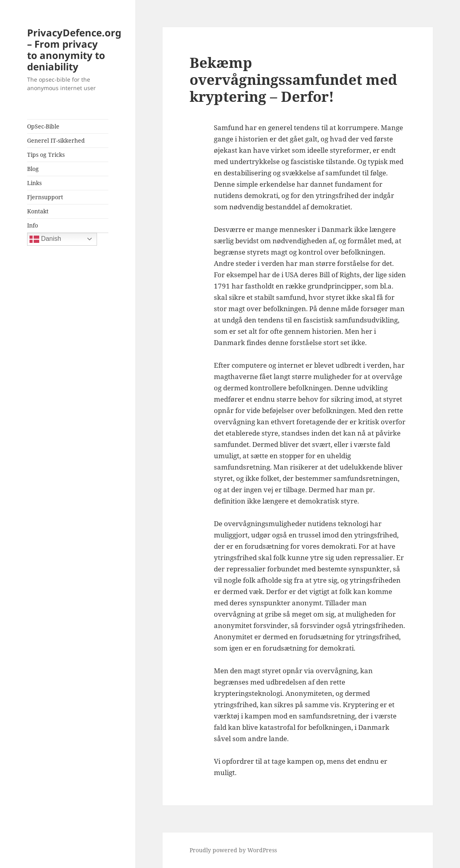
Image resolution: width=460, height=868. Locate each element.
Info (33, 225)
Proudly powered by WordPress (233, 850)
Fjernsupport (45, 197)
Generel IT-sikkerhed (56, 140)
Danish (45, 239)
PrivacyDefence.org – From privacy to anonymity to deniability (74, 50)
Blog (33, 169)
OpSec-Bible (43, 126)
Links (34, 183)
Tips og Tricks (46, 155)
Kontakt (38, 211)
